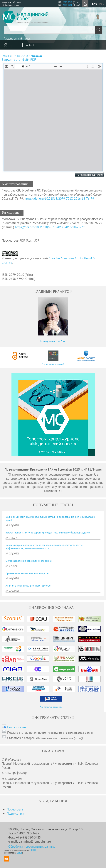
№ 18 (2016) (21, 56)
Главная (6, 56)
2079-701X (68, 2)
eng (95, 4)
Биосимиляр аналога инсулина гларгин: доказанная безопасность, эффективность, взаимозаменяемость (44, 547)
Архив (30, 45)
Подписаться (15, 813)
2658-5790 (68, 5)
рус (102, 4)
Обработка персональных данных (32, 846)
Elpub (20, 853)
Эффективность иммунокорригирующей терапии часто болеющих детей (48, 533)
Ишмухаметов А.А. (53, 341)
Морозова (37, 56)
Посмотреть (15, 809)
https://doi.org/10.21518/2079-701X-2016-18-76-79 (59, 199)
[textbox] (53, 30)
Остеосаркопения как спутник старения (29, 561)
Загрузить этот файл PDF (19, 60)
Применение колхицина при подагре (27, 573)
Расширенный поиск (17, 38)
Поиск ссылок (17, 727)
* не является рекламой (53, 364)
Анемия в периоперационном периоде (28, 586)
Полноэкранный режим (86, 175)
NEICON (33, 850)
